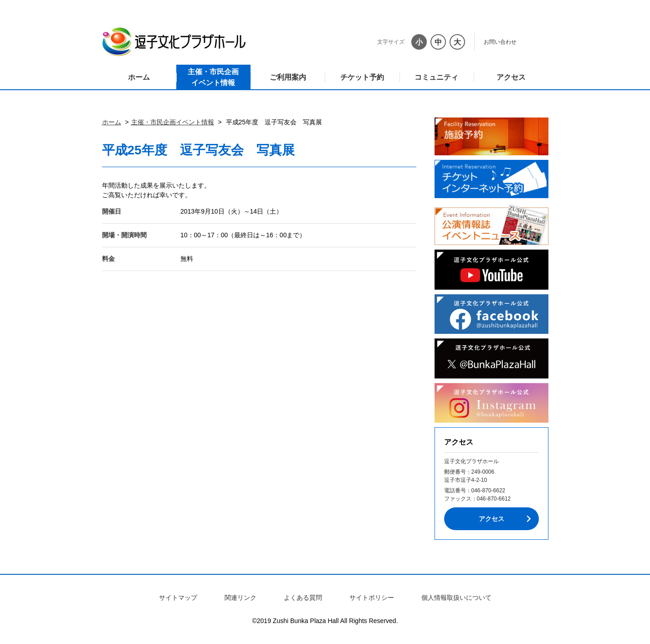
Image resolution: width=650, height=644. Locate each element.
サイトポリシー (372, 598)
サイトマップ (178, 598)
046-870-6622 (489, 491)
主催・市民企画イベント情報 (213, 77)
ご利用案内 (288, 77)
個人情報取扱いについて (456, 598)
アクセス (511, 77)
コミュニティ (436, 77)
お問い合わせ (500, 42)
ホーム (139, 77)
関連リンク (241, 598)
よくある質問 (303, 598)
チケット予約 (362, 77)
